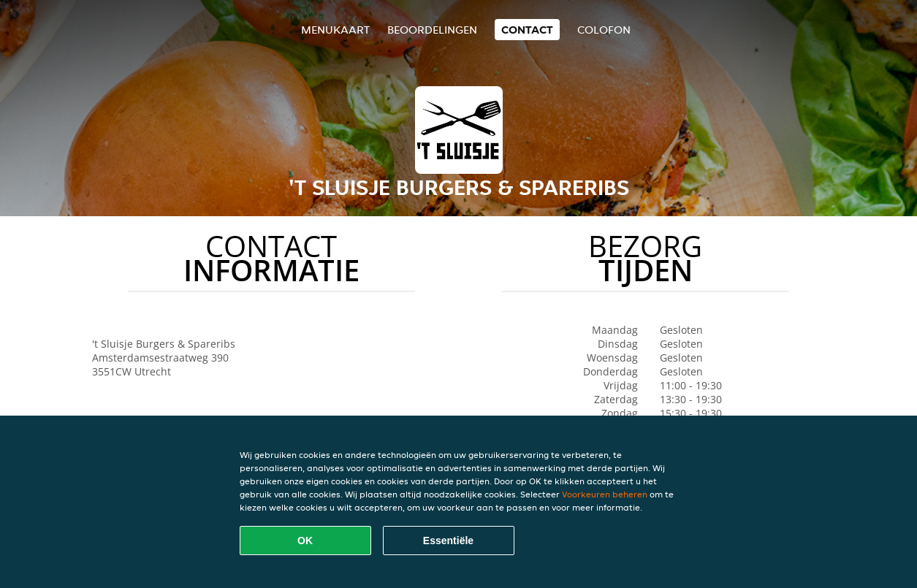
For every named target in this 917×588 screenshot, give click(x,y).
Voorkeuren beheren (605, 494)
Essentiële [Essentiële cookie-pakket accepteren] (448, 541)
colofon (604, 30)
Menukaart (335, 30)
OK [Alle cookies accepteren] (305, 541)
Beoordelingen (432, 30)
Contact (527, 30)
